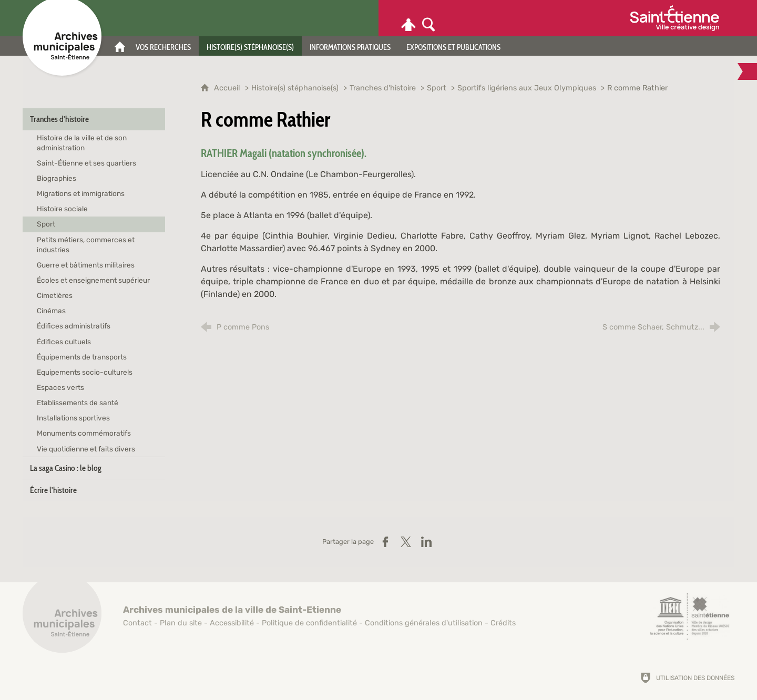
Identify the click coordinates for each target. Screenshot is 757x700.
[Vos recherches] (163, 46)
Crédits (503, 623)
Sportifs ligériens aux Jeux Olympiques (528, 88)
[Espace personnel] (408, 18)
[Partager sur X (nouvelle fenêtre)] (406, 542)
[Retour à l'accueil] (62, 619)
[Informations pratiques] (350, 46)
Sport (437, 88)
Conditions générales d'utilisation (424, 623)
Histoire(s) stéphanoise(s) (295, 88)
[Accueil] (120, 46)
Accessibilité (232, 623)
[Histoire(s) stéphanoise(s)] (250, 46)
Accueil (228, 88)
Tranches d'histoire (383, 88)
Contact (137, 623)
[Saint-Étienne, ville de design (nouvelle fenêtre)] (690, 616)
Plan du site (181, 623)
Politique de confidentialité (309, 623)
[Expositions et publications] (453, 46)
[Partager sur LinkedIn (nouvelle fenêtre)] (426, 542)
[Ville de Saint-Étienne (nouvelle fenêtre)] (674, 18)
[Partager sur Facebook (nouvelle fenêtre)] (385, 542)
